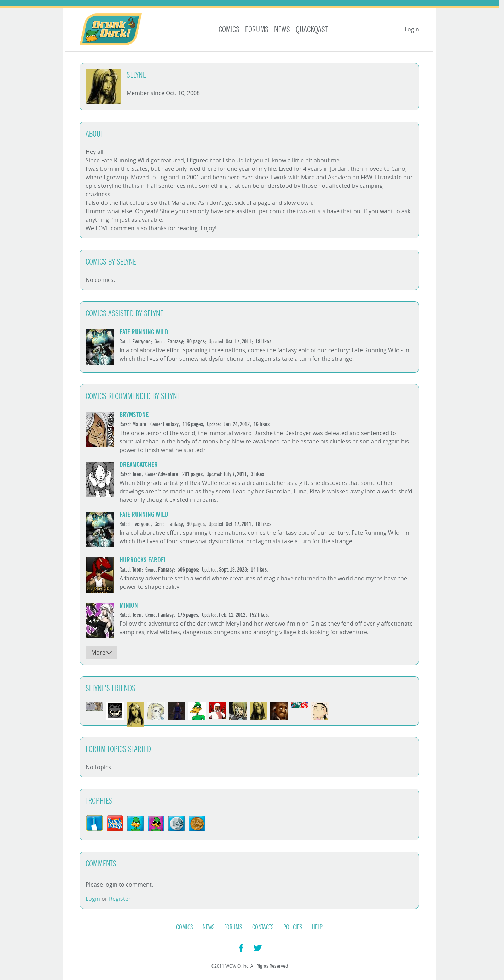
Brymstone (134, 415)
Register (120, 899)
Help (317, 927)
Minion (129, 605)
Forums (257, 30)
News (282, 30)
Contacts (263, 927)
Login (412, 29)
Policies (293, 927)
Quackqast (312, 30)
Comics (229, 30)
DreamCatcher (139, 465)
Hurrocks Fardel (143, 560)
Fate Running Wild (144, 332)
